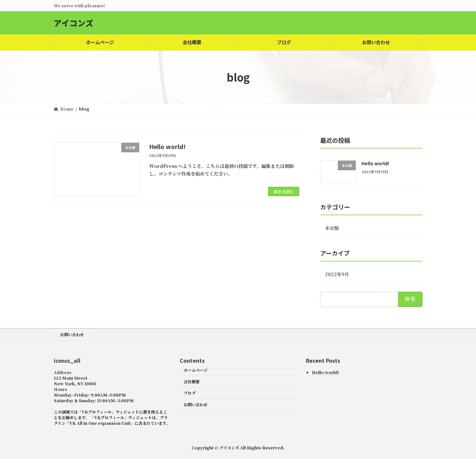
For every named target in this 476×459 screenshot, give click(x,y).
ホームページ (196, 370)
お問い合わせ (72, 334)
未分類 (332, 228)
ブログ (190, 393)
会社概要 (192, 381)
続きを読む (284, 191)
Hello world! (167, 146)
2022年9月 (337, 274)
